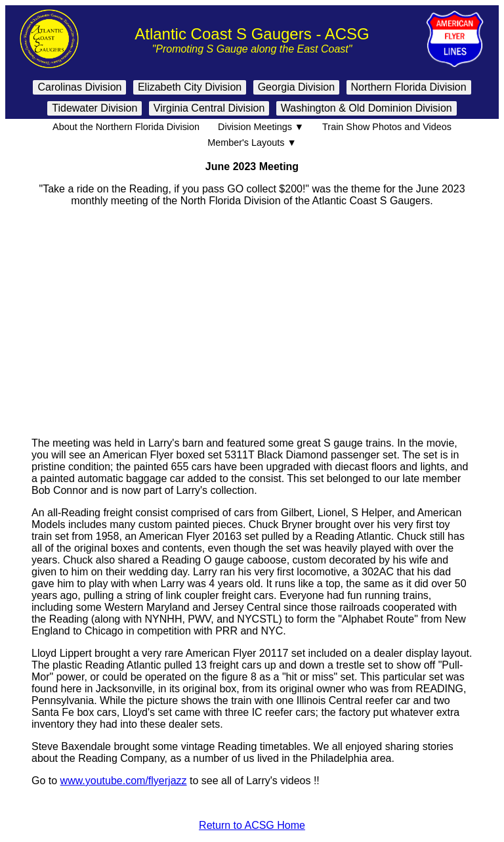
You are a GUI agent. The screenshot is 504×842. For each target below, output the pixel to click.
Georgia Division (296, 87)
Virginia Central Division (209, 108)
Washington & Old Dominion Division (367, 108)
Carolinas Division (79, 87)
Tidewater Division (94, 108)
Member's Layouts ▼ (252, 143)
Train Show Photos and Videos (387, 127)
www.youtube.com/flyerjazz (124, 781)
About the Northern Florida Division (126, 127)
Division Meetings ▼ (261, 127)
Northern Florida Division (409, 87)
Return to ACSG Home (252, 825)
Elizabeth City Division (190, 87)
